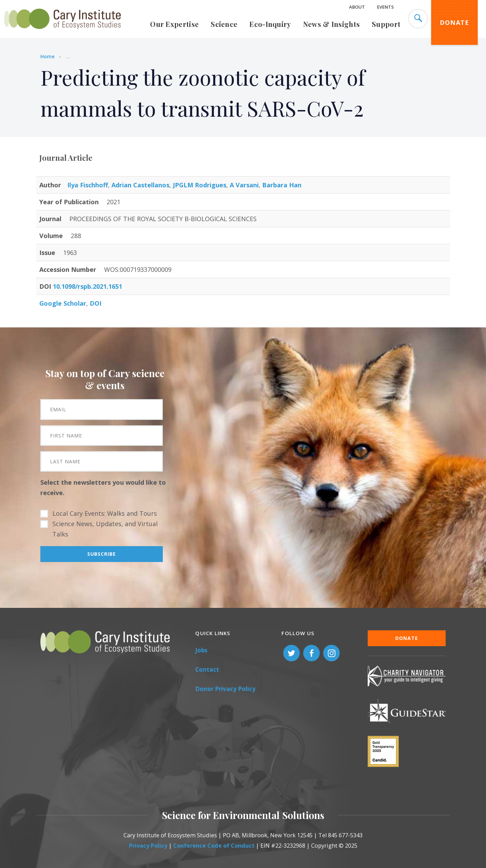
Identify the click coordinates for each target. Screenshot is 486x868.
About (357, 7)
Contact (207, 669)
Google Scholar (63, 303)
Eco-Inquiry (270, 24)
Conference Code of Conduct (214, 846)
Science (224, 24)
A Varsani (244, 185)
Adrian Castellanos (140, 185)
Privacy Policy (148, 846)
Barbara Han (282, 185)
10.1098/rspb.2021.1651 (87, 286)
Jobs (201, 650)
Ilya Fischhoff (88, 185)
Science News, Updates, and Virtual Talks (105, 529)
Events (385, 7)
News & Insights (332, 24)
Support (386, 24)
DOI (96, 303)
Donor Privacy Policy (225, 689)
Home (47, 56)
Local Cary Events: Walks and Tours (105, 513)
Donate (455, 22)
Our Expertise (174, 24)
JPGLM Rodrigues (200, 185)
